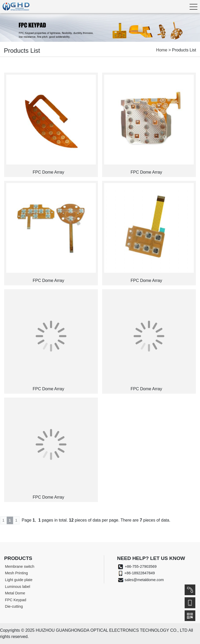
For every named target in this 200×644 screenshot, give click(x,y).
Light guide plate (19, 580)
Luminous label (18, 587)
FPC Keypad (16, 600)
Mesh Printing (16, 573)
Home (162, 50)
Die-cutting (14, 606)
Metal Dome (15, 593)
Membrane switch (20, 566)
